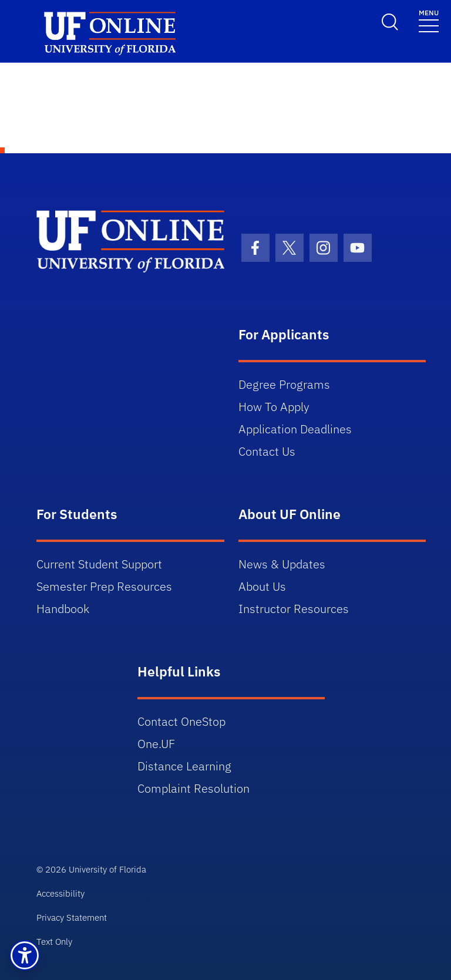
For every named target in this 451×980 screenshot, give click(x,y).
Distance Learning (184, 766)
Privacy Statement (72, 917)
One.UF (156, 744)
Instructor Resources (294, 609)
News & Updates (282, 564)
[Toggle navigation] (429, 20)
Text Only (54, 942)
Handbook (63, 609)
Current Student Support (99, 564)
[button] (25, 955)
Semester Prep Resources (104, 586)
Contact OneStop (181, 721)
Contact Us (267, 451)
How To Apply (274, 407)
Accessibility (60, 893)
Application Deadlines (295, 429)
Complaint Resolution (193, 788)
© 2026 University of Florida (91, 869)
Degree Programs (284, 384)
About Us (262, 586)
